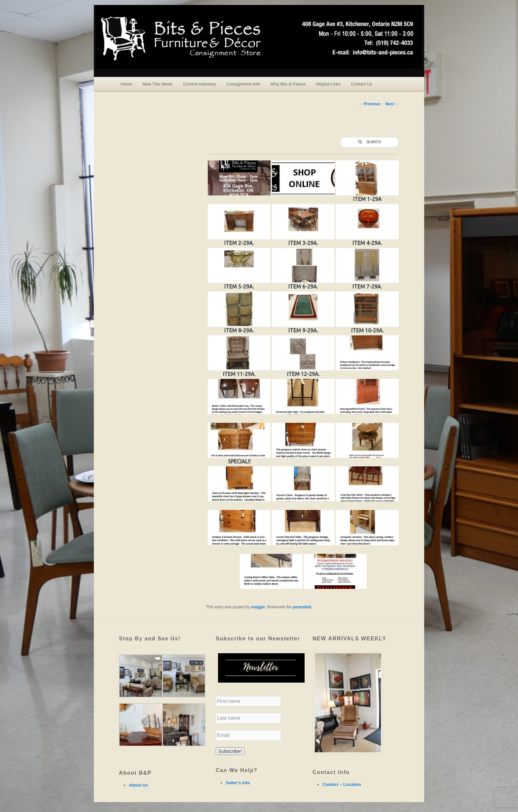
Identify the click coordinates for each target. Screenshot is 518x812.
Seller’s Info (238, 783)
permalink (302, 607)
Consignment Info (243, 84)
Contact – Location (342, 784)
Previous (370, 104)
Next (392, 104)
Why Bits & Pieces (288, 84)
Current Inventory (199, 84)
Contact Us (361, 84)
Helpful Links (328, 84)
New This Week (157, 84)
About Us (138, 785)
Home (126, 84)
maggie (258, 607)
